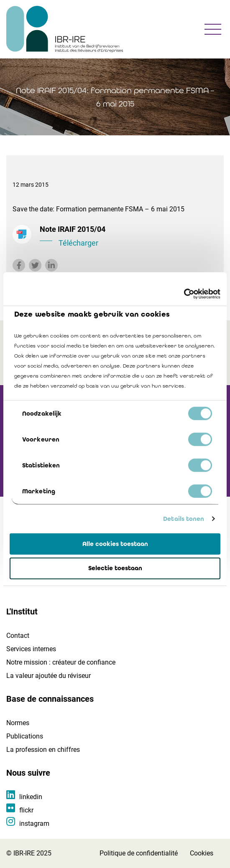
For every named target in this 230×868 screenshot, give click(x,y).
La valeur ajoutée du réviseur (49, 676)
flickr (26, 810)
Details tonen (184, 519)
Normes (18, 723)
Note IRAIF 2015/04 (129, 237)
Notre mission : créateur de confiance (61, 662)
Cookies (202, 853)
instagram (34, 824)
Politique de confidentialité (139, 853)
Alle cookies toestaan (115, 543)
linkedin (31, 797)
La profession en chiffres (43, 750)
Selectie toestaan (115, 568)
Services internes (31, 649)
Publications (25, 736)
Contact (18, 636)
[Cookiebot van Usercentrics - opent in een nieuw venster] (184, 294)
